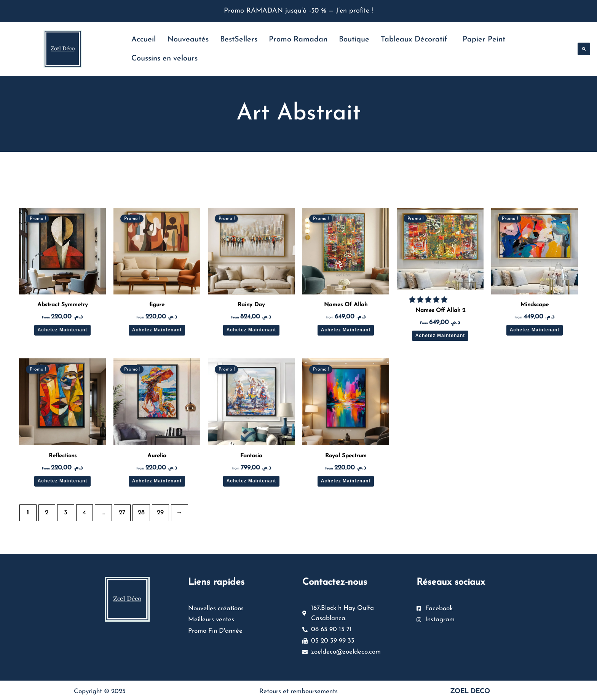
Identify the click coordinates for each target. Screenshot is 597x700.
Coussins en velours (164, 59)
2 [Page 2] (47, 513)
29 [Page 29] (160, 513)
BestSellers (239, 40)
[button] (584, 49)
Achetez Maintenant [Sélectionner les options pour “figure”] (157, 330)
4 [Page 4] (84, 513)
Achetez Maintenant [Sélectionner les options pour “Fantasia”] (251, 481)
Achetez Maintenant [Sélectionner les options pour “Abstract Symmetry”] (63, 330)
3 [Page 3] (66, 513)
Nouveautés (188, 40)
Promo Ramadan (298, 40)
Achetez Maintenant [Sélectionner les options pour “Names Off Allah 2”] (440, 336)
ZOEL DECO (470, 689)
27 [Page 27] (122, 513)
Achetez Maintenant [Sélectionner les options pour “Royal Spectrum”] (346, 481)
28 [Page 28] (141, 513)
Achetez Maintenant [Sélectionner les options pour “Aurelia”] (157, 481)
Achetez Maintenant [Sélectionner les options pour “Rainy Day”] (251, 330)
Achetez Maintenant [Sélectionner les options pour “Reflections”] (63, 481)
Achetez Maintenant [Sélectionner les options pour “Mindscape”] (535, 330)
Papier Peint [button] (484, 40)
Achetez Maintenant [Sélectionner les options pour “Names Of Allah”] (346, 330)
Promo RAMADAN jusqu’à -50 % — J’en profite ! (298, 11)
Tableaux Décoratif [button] (414, 40)
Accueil (144, 40)
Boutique (354, 40)
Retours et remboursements (298, 689)
